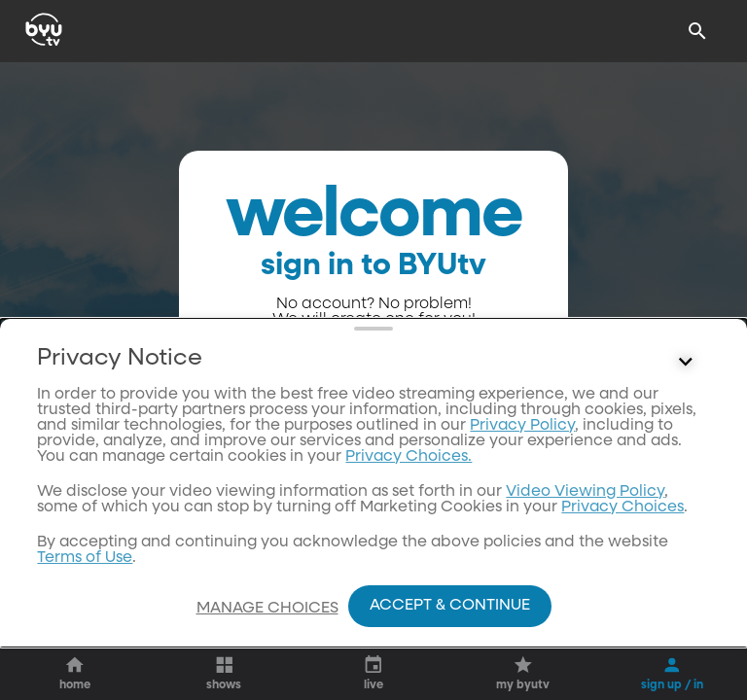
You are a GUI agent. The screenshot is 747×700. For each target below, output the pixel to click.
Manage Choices (267, 609)
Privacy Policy (522, 426)
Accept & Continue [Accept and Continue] (450, 606)
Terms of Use (85, 558)
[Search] (697, 31)
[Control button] (686, 363)
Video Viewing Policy (585, 492)
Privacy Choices (622, 507)
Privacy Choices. (409, 457)
